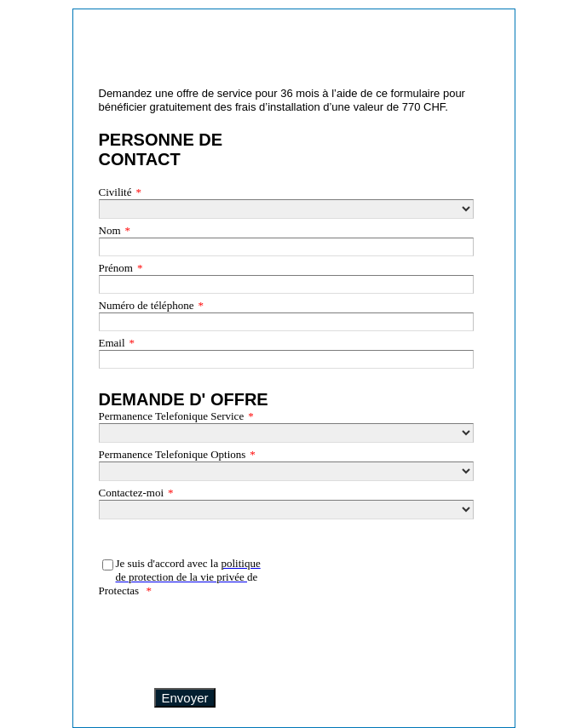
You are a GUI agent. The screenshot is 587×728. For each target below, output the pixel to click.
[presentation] (184, 638)
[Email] (286, 359)
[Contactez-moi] (286, 510)
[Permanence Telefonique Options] (286, 471)
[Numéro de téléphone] (286, 322)
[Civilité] (286, 209)
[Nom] (286, 247)
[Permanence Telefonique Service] (286, 433)
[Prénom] (286, 284)
